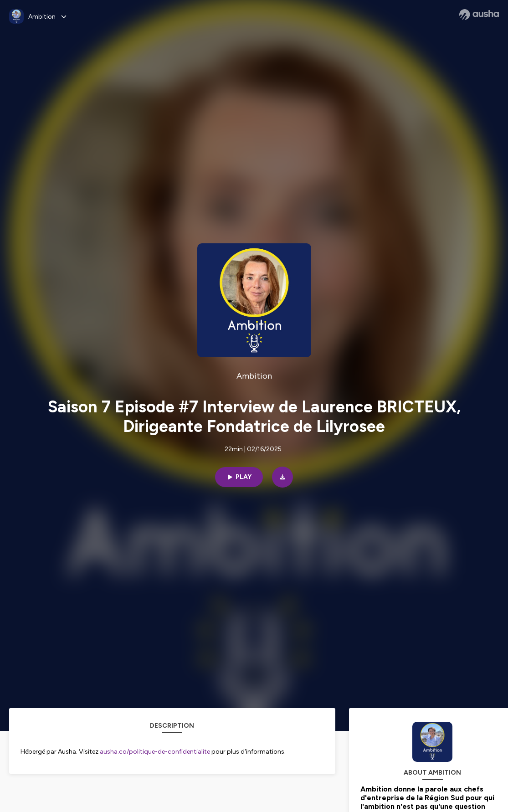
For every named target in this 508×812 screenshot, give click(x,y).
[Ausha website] (479, 15)
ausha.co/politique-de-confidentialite (155, 752)
